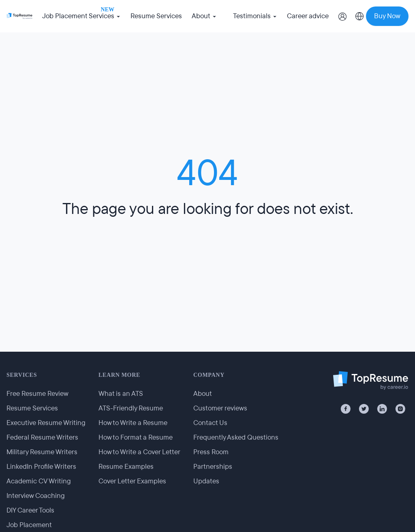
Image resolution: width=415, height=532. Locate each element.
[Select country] (359, 16)
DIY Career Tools (30, 510)
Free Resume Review (37, 394)
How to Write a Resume (133, 423)
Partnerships (213, 467)
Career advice (308, 16)
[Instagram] (400, 409)
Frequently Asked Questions (236, 437)
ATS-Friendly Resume (131, 408)
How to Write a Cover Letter (139, 452)
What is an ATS (121, 394)
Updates (206, 481)
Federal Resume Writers (42, 437)
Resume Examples (126, 467)
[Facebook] (345, 409)
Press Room (211, 452)
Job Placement (29, 525)
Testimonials (255, 16)
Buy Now (387, 16)
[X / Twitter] (364, 409)
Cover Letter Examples (132, 481)
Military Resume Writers (42, 452)
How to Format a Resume (136, 437)
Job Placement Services (81, 15)
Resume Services (156, 16)
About (204, 16)
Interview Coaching (36, 496)
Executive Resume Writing (46, 423)
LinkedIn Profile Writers (41, 467)
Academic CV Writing (39, 481)
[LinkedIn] (382, 409)
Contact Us (210, 423)
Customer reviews (220, 408)
